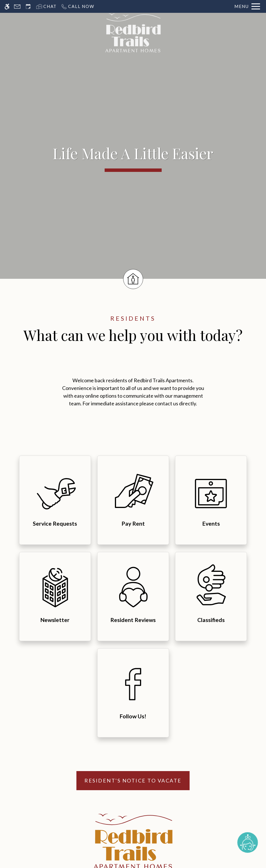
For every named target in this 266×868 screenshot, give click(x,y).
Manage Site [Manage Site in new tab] (88, 841)
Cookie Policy (170, 863)
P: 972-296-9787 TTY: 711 (182, 670)
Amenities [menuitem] (103, 748)
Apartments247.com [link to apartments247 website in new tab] (91, 825)
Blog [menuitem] (163, 768)
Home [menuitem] (103, 718)
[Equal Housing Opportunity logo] (132, 817)
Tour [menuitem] (163, 728)
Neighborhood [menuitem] (103, 768)
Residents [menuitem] (163, 738)
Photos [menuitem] (103, 728)
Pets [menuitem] (103, 758)
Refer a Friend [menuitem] (163, 748)
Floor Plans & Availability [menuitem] (103, 738)
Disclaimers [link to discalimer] (58, 841)
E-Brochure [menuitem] (163, 718)
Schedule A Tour (133, 787)
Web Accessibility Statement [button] (113, 863)
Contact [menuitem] (163, 758)
